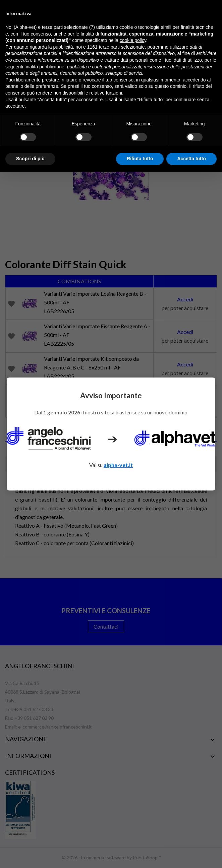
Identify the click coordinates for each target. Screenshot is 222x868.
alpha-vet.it (118, 465)
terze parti (109, 47)
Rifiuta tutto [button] (140, 159)
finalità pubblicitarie (44, 67)
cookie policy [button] (133, 40)
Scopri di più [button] (30, 159)
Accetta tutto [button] (191, 159)
